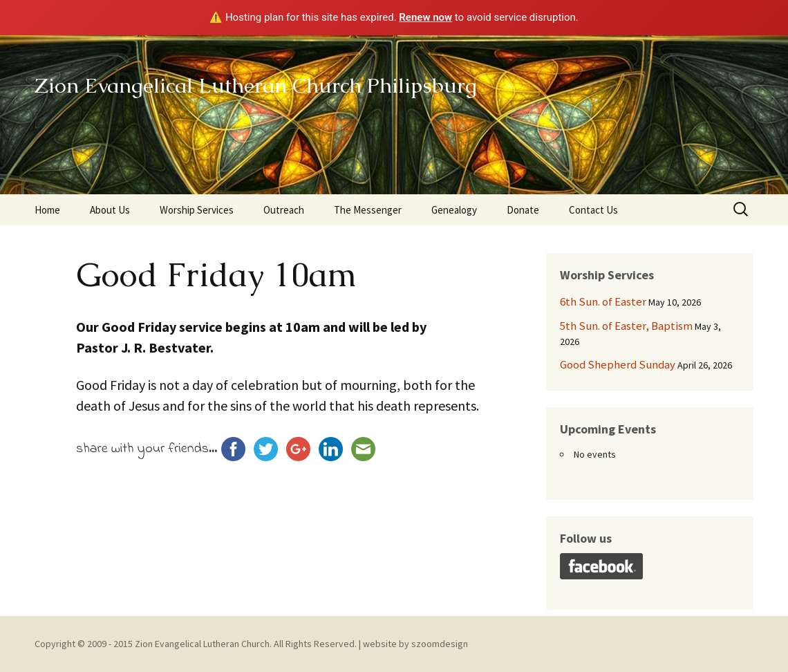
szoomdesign (440, 644)
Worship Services (197, 210)
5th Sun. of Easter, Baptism (626, 326)
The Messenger (368, 210)
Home (47, 210)
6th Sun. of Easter (603, 301)
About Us (110, 210)
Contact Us (593, 210)
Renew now (425, 17)
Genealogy (454, 210)
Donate (523, 210)
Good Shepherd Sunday (618, 364)
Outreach (284, 210)
